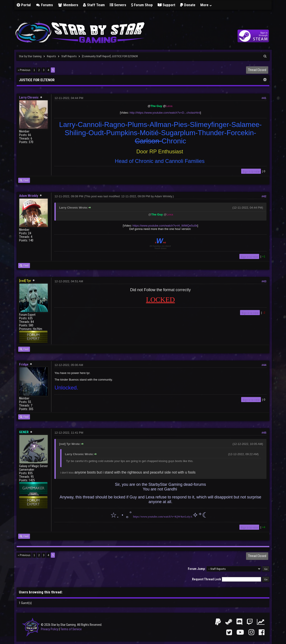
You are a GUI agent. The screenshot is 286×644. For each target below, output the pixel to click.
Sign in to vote (251, 171)
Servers (118, 5)
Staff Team (94, 5)
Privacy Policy (50, 629)
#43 (264, 281)
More (206, 5)
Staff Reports (69, 56)
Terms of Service (71, 629)
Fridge (24, 364)
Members (68, 5)
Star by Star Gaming (30, 56)
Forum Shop (142, 5)
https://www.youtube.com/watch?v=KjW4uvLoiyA (163, 517)
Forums (44, 5)
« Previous (24, 70)
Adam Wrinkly (29, 196)
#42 (264, 196)
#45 (264, 433)
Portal (24, 5)
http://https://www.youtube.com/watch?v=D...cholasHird (165, 113)
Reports (51, 56)
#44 (264, 365)
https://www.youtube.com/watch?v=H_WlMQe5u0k (165, 226)
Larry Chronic (29, 97)
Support (166, 5)
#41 (264, 98)
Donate (188, 5)
